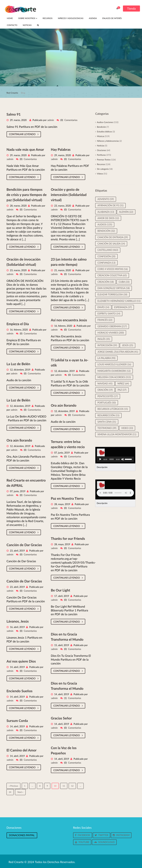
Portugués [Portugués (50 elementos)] (107, 403)
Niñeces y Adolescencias (71, 18)
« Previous (14, 786)
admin (51, 120)
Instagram (121, 835)
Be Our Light (61, 590)
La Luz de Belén (18, 364)
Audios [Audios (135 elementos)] (105, 224)
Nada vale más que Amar (25, 149)
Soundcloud (104, 842)
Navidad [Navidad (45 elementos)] (105, 383)
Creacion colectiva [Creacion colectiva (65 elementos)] (112, 275)
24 (10, 792)
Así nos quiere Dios (21, 661)
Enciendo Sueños (20, 691)
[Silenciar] (123, 459)
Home (10, 18)
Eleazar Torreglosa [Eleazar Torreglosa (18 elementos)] (112, 294)
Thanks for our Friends (68, 538)
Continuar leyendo (24, 134)
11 (64, 786)
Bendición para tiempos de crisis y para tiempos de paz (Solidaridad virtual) (27, 195)
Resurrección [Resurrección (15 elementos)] (108, 415)
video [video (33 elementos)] (127, 428)
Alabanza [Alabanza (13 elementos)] (106, 212)
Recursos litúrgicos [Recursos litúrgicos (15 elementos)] (113, 409)
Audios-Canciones (105, 122)
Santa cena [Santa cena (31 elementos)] (107, 422)
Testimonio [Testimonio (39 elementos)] (107, 428)
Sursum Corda (17, 721)
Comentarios (71, 120)
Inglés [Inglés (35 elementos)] (104, 339)
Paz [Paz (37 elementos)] (122, 390)
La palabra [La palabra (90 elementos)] (106, 358)
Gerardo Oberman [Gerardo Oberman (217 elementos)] (112, 326)
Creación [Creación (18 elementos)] (106, 282)
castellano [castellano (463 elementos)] (108, 250)
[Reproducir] (100, 459)
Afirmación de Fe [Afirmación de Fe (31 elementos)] (110, 205)
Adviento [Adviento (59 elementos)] (106, 199)
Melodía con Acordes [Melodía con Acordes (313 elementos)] (114, 377)
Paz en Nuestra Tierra (67, 498)
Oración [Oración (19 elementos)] (105, 390)
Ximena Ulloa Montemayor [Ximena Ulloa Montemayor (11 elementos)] (117, 434)
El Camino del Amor (22, 750)
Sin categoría (103, 169)
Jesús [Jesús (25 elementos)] (128, 345)
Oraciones (102, 150)
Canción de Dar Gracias (24, 545)
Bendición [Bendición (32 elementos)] (106, 231)
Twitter (101, 835)
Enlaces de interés (112, 18)
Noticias (27, 25)
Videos (100, 174)
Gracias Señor (61, 718)
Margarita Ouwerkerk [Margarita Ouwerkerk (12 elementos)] (114, 371)
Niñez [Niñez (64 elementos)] (123, 383)
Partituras (101, 155)
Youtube (82, 842)
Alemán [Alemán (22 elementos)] (126, 212)
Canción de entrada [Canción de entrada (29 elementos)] (113, 237)
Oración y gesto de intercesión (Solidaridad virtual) (69, 195)
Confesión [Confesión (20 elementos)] (106, 256)
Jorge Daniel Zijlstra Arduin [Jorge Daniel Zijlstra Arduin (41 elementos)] (118, 352)
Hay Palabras (61, 149)
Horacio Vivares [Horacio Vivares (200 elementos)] (111, 333)
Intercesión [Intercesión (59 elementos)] (107, 345)
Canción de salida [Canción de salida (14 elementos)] (111, 244)
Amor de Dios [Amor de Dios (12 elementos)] (108, 218)
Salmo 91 (14, 114)
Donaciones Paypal (22, 835)
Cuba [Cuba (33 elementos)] (124, 282)
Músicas (101, 136)
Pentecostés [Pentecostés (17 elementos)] (108, 396)
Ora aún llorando (64, 405)
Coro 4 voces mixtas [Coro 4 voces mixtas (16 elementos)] (113, 269)
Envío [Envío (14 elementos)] (103, 307)
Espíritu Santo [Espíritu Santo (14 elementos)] (109, 314)
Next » (20, 792)
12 (72, 786)
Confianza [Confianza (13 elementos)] (106, 263)
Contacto (12, 25)
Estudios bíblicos (104, 132)
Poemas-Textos (104, 160)
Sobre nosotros (28, 18)
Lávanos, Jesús (18, 621)
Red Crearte (12, 93)
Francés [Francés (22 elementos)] (105, 320)
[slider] (112, 459)
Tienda (131, 8)
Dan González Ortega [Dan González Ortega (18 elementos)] (114, 288)
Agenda (93, 18)
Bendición (102, 127)
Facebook (83, 835)
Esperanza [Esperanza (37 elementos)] (123, 307)
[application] (115, 459)
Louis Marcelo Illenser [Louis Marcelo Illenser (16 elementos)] (114, 364)
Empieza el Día (18, 324)
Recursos (48, 18)
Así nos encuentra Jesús (69, 320)
